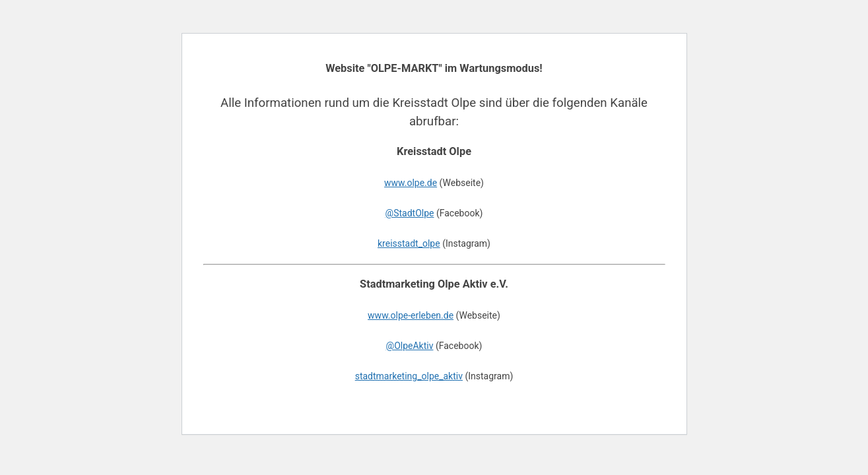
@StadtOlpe (410, 213)
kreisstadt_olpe (409, 243)
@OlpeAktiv (410, 346)
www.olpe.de (411, 183)
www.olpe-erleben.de (411, 315)
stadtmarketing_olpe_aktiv (409, 376)
